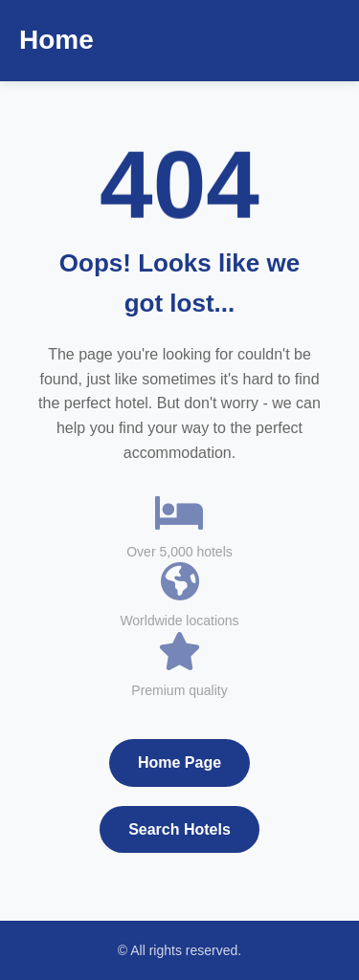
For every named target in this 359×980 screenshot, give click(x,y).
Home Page (179, 762)
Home (56, 40)
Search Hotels (179, 829)
